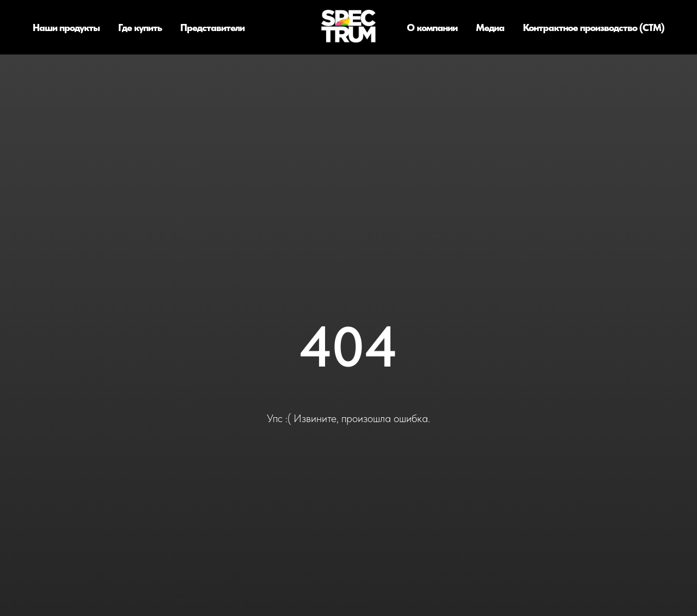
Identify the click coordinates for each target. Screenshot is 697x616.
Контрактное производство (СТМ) (594, 28)
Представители (212, 28)
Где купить (140, 28)
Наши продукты (66, 28)
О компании (432, 28)
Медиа (490, 28)
